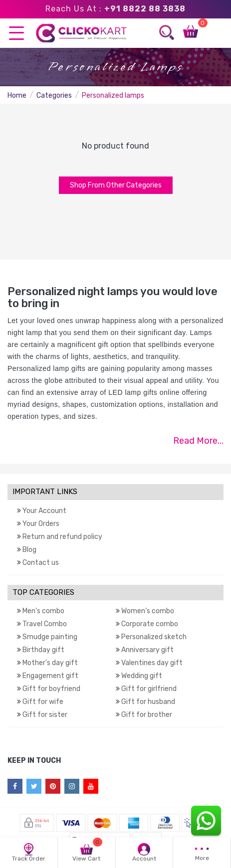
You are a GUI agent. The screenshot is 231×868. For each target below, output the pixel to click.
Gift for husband (148, 702)
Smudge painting (50, 637)
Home (17, 95)
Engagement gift (50, 676)
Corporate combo (150, 624)
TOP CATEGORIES (43, 592)
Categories (54, 95)
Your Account (44, 511)
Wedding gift (142, 676)
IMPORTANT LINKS (45, 492)
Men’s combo (43, 611)
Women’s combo (148, 611)
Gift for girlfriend (149, 689)
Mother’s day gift (50, 663)
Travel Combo (45, 624)
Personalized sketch (154, 637)
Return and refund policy (62, 537)
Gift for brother (147, 715)
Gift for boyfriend (51, 689)
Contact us (41, 563)
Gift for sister (45, 715)
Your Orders (41, 524)
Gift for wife (43, 702)
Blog (29, 550)
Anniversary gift (147, 650)
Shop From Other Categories (116, 185)
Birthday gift (43, 650)
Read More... (198, 441)
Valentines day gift (152, 663)
